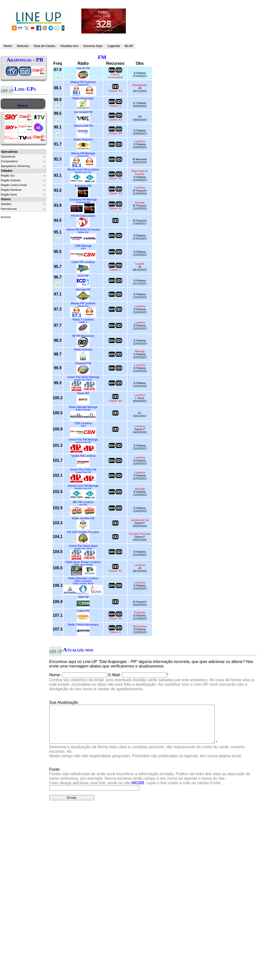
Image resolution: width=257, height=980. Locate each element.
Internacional (9, 209)
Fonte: (150, 784)
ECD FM (83, 276)
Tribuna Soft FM (83, 126)
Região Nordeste (11, 190)
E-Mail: (115, 675)
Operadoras (8, 156)
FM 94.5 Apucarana (83, 216)
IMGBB (138, 790)
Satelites (6, 204)
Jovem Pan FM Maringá (83, 439)
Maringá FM (83, 289)
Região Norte (9, 194)
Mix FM (83, 505)
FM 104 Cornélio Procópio (83, 532)
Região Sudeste (11, 180)
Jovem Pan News (83, 380)
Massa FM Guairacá (83, 82)
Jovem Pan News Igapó (83, 546)
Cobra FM (83, 611)
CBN (83, 248)
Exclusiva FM (83, 186)
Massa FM (83, 85)
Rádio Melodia (83, 410)
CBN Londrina (83, 423)
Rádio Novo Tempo (83, 565)
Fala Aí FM (83, 68)
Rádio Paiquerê (83, 139)
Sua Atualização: (64, 702)
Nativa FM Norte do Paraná (83, 229)
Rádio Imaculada (83, 581)
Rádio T (83, 322)
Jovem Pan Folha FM (83, 469)
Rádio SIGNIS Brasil (83, 583)
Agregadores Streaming (16, 166)
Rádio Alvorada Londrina (83, 578)
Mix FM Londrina (83, 502)
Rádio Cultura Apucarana (83, 624)
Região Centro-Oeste (14, 185)
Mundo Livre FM (83, 172)
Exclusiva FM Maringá (83, 199)
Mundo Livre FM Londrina (83, 169)
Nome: (55, 675)
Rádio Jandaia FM (83, 518)
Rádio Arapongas (83, 98)
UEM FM (83, 597)
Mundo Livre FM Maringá (83, 486)
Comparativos (10, 161)
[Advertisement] (164, 26)
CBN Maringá (83, 246)
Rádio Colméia (83, 349)
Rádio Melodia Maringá (83, 407)
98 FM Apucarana (83, 336)
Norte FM (83, 393)
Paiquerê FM (83, 363)
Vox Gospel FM (83, 112)
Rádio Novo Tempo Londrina (83, 562)
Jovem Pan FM (83, 442)
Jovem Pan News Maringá (83, 377)
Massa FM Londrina (83, 303)
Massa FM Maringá (83, 153)
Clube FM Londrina (83, 262)
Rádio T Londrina (83, 319)
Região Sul (8, 175)
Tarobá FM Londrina (83, 456)
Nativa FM (83, 232)
